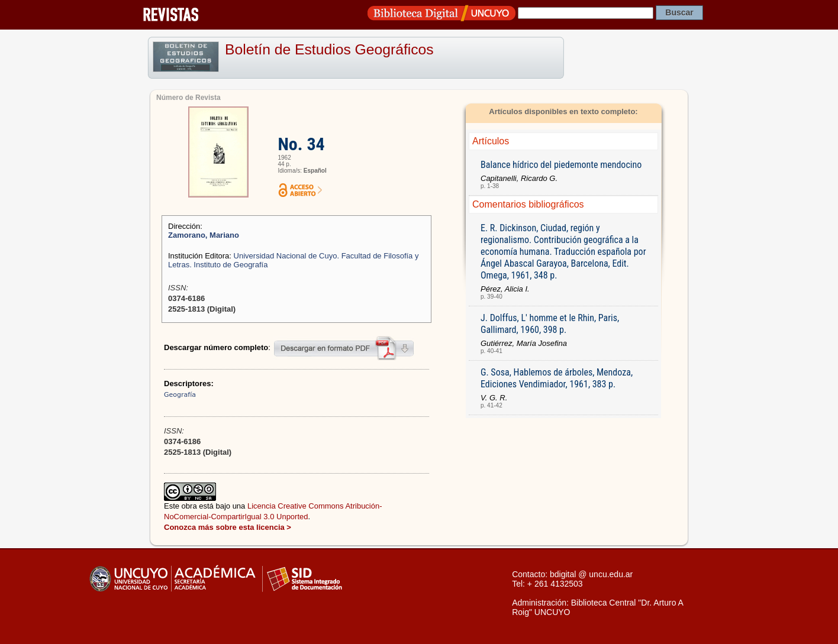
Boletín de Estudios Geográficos (329, 49)
